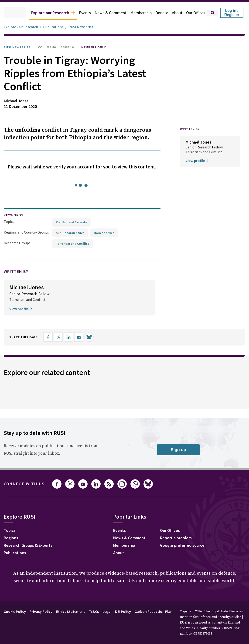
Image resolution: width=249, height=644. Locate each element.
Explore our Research (43, 13)
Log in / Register (232, 13)
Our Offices (195, 13)
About (175, 13)
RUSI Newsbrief (83, 27)
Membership (137, 13)
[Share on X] (63, 337)
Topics (9, 221)
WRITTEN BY (191, 129)
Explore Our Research (22, 27)
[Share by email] (84, 337)
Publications (55, 27)
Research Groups (18, 243)
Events (78, 13)
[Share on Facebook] (53, 337)
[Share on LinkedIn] (73, 337)
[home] (8, 13)
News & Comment (105, 13)
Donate (159, 13)
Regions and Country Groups (27, 232)
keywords (16, 215)
